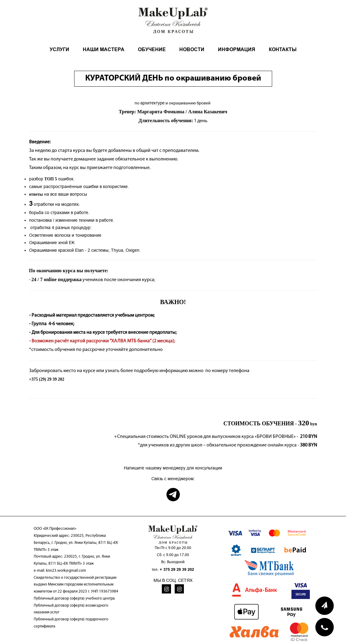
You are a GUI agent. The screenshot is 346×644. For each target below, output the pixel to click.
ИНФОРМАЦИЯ (237, 49)
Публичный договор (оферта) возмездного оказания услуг (71, 609)
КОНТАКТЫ (283, 49)
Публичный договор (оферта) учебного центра (74, 599)
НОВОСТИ (192, 49)
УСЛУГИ (59, 49)
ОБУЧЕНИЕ (152, 49)
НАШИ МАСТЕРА (104, 49)
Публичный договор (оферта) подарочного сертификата (71, 623)
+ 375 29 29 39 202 (177, 569)
